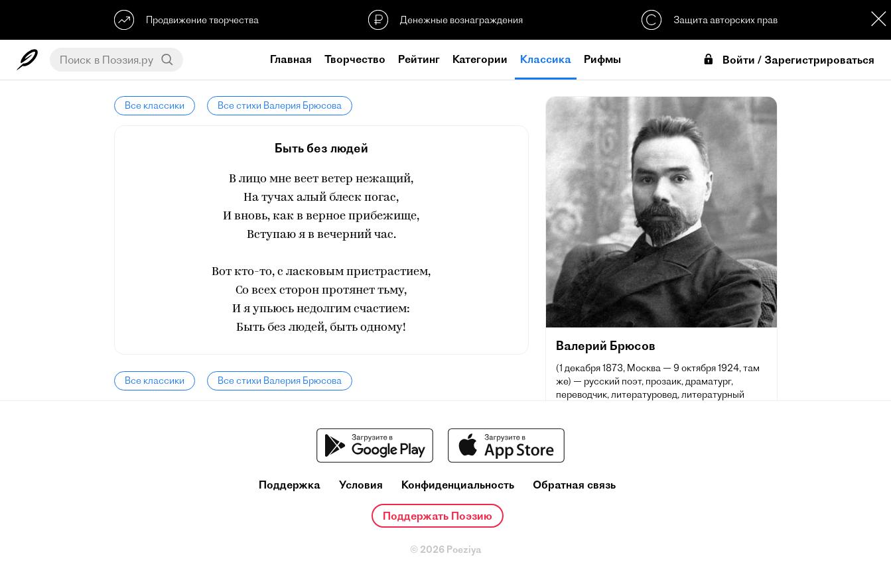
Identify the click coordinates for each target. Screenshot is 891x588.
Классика (546, 59)
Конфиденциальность (458, 485)
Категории (480, 59)
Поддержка (290, 485)
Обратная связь (574, 485)
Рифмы (602, 59)
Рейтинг (419, 59)
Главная (291, 59)
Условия (361, 485)
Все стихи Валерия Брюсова (280, 105)
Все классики (155, 105)
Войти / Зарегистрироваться (788, 60)
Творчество (355, 59)
